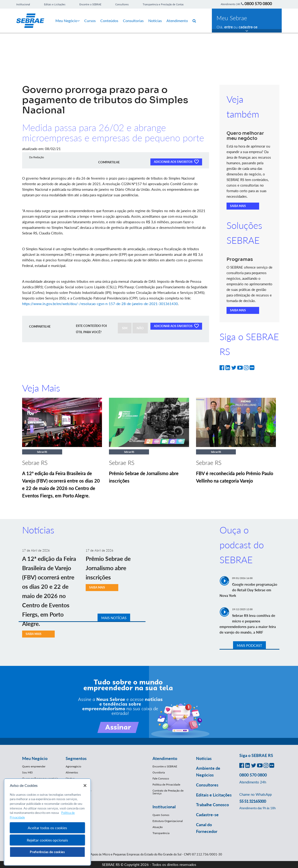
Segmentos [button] (76, 758)
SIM (125, 328)
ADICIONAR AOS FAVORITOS (176, 161)
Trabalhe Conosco (212, 805)
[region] (47, 822)
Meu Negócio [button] (35, 758)
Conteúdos (109, 21)
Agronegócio (73, 766)
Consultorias (133, 21)
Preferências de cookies (47, 852)
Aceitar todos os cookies (47, 828)
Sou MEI (27, 772)
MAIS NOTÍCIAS (114, 618)
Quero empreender (34, 766)
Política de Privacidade (166, 784)
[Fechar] (85, 786)
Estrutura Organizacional (168, 821)
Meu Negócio (68, 21)
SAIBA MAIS (238, 206)
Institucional (23, 4)
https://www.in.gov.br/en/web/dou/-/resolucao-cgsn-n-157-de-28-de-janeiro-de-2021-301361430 (100, 304)
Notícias (155, 21)
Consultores (122, 4)
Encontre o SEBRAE (90, 4)
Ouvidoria (159, 772)
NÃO (140, 328)
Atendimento (177, 21)
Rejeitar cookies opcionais (47, 840)
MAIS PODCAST (249, 645)
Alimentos (72, 772)
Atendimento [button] (165, 758)
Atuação (158, 827)
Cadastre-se (207, 815)
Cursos (90, 21)
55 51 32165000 (253, 801)
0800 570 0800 (258, 3)
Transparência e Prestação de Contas (163, 4)
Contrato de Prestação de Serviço (168, 792)
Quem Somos (161, 815)
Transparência (161, 833)
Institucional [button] (164, 807)
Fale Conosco (161, 778)
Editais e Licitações (55, 4)
